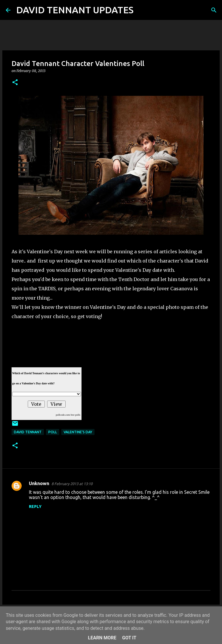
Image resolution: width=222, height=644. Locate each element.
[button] (15, 83)
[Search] (142, 10)
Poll (53, 432)
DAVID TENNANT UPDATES (75, 10)
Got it (129, 638)
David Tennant (28, 432)
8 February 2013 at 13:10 (72, 484)
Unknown (39, 483)
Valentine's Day (78, 432)
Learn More (102, 638)
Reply (35, 507)
